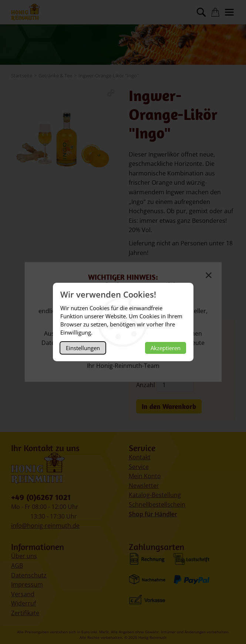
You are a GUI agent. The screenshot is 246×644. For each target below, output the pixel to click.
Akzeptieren (166, 348)
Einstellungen (83, 348)
